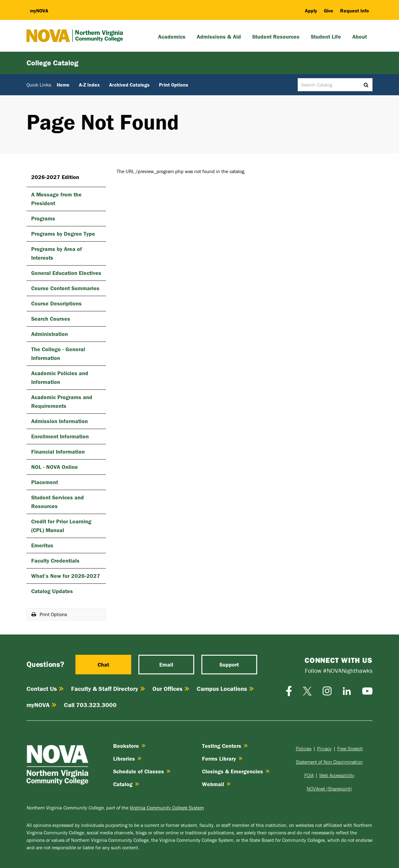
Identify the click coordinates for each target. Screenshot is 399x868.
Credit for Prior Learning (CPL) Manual (61, 526)
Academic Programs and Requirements (62, 401)
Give (329, 11)
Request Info (355, 11)
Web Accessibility (337, 775)
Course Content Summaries (65, 288)
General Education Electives (66, 273)
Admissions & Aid (219, 37)
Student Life (326, 37)
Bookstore (129, 746)
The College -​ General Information (58, 354)
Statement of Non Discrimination (329, 762)
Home (63, 85)
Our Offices (171, 689)
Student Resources (276, 37)
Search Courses (51, 319)
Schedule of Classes (142, 771)
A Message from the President (56, 199)
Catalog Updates (52, 591)
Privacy (324, 748)
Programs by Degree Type (63, 234)
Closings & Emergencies (236, 771)
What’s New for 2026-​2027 (66, 576)
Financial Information (58, 452)
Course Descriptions (56, 303)
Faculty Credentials (55, 561)
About (360, 37)
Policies (304, 748)
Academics (172, 37)
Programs (43, 218)
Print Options (174, 85)
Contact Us (45, 689)
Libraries (127, 759)
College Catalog (52, 63)
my (39, 11)
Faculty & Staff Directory (108, 689)
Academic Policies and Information (60, 377)
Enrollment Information (60, 436)
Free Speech (350, 748)
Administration (50, 334)
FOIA (309, 775)
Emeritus (42, 545)
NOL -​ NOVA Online (55, 467)
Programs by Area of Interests (57, 253)
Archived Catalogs (129, 85)
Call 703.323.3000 (90, 705)
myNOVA (41, 705)
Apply (311, 11)
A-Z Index (89, 85)
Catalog (126, 784)
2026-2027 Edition (55, 177)
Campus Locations (225, 689)
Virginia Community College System (167, 808)
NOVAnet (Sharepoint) (329, 789)
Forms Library (222, 759)
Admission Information (60, 421)
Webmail (216, 784)
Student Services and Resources (58, 502)
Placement (45, 482)
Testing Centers (225, 746)
